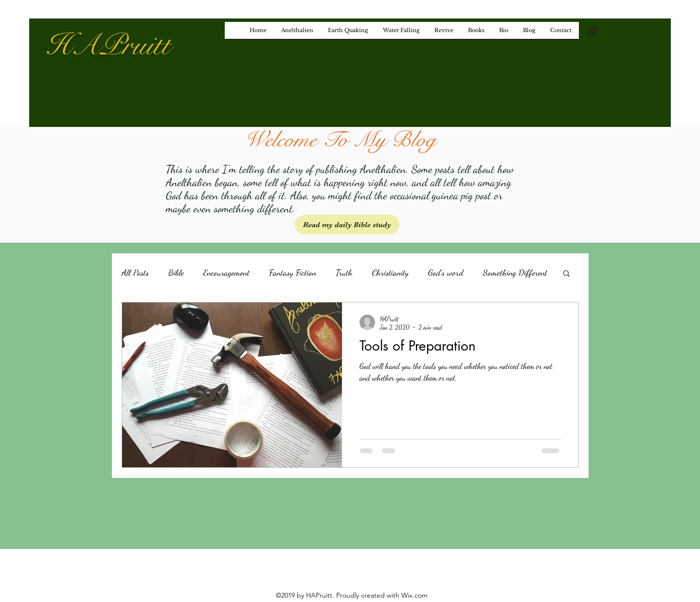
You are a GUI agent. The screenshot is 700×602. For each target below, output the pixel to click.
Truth (344, 272)
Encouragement (226, 272)
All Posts (135, 272)
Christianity (390, 272)
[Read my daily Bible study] (347, 225)
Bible (176, 272)
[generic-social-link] (593, 31)
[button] (566, 274)
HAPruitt (108, 45)
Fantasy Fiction (293, 272)
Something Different (515, 272)
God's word (446, 272)
